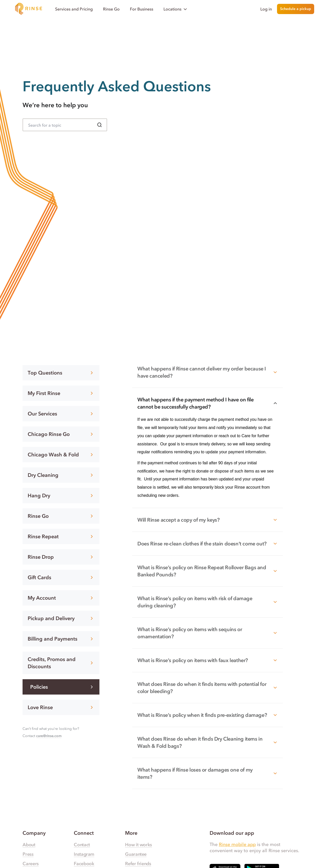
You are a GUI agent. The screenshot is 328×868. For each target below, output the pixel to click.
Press (28, 854)
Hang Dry (61, 496)
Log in (266, 9)
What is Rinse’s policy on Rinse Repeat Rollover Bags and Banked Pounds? (208, 571)
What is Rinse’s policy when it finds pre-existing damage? (208, 715)
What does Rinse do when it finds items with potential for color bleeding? (208, 688)
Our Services (61, 414)
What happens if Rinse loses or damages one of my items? (208, 773)
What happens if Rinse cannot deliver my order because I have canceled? (208, 372)
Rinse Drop (61, 557)
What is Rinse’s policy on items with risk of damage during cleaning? (208, 602)
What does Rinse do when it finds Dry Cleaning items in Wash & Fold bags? (208, 742)
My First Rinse (61, 393)
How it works (139, 845)
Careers (30, 864)
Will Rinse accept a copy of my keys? (208, 520)
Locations (176, 9)
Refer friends (138, 864)
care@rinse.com (49, 736)
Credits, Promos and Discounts (61, 663)
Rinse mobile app (237, 844)
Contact (82, 845)
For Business (142, 9)
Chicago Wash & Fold (61, 455)
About (29, 845)
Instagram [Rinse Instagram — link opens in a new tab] (84, 854)
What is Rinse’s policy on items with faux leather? (208, 660)
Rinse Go (111, 9)
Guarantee (136, 854)
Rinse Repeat (61, 536)
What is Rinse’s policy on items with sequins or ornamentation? (208, 633)
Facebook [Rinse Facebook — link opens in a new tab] (84, 864)
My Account (61, 598)
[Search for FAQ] (65, 125)
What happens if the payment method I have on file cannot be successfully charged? (208, 403)
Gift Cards (61, 577)
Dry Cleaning (61, 475)
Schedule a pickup (296, 9)
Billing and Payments (61, 639)
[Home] (29, 9)
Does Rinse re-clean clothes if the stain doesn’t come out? (208, 544)
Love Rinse (61, 707)
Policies (62, 687)
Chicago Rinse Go (61, 434)
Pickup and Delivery (61, 618)
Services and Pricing (74, 9)
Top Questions (61, 373)
